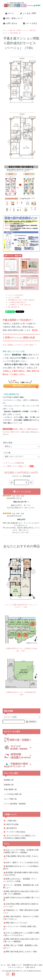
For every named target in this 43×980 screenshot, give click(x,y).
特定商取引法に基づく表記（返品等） (22, 300)
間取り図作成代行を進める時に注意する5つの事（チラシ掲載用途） (21, 892)
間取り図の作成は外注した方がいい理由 (21, 952)
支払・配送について (13, 18)
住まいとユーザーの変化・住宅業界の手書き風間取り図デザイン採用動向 (21, 851)
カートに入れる (22, 491)
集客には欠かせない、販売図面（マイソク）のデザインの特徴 (20, 880)
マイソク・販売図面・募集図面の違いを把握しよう (21, 886)
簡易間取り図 (9, 780)
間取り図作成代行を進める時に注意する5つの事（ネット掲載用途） (21, 940)
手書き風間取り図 (15, 33)
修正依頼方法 (12, 828)
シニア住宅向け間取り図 (13, 794)
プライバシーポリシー (16, 967)
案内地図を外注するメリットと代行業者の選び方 (21, 867)
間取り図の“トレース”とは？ (17, 923)
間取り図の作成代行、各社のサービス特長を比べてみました (21, 918)
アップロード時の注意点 (16, 832)
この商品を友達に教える (17, 302)
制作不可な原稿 (12, 824)
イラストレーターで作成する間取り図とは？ (20, 928)
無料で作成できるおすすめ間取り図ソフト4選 (21, 899)
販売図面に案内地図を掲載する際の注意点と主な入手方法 (21, 874)
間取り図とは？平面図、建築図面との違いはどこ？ (21, 946)
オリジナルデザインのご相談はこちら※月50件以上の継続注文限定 (19, 837)
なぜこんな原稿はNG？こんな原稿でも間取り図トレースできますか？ (21, 934)
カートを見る (30, 23)
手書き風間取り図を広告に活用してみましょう (21, 857)
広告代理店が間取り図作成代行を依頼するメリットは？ (21, 905)
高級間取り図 (9, 785)
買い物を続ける (14, 307)
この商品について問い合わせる (19, 305)
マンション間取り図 (29, 30)
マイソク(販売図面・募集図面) (15, 804)
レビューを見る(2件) (16, 295)
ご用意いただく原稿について (17, 466)
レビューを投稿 (14, 298)
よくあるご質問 (28, 13)
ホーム (9, 13)
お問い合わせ (10, 23)
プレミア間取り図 (10, 799)
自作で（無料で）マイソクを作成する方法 (22, 862)
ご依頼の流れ (12, 820)
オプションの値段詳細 (15, 463)
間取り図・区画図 (15, 30)
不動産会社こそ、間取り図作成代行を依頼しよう (21, 911)
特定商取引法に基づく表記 (33, 965)
